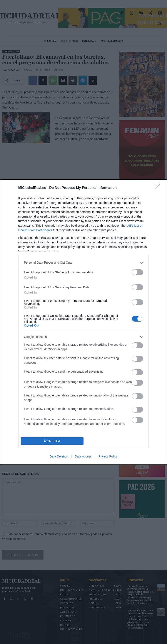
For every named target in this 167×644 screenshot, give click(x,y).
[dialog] (83, 322)
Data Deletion (59, 456)
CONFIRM (52, 441)
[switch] (137, 272)
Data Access (83, 456)
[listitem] (83, 263)
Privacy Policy (108, 456)
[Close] (159, 188)
